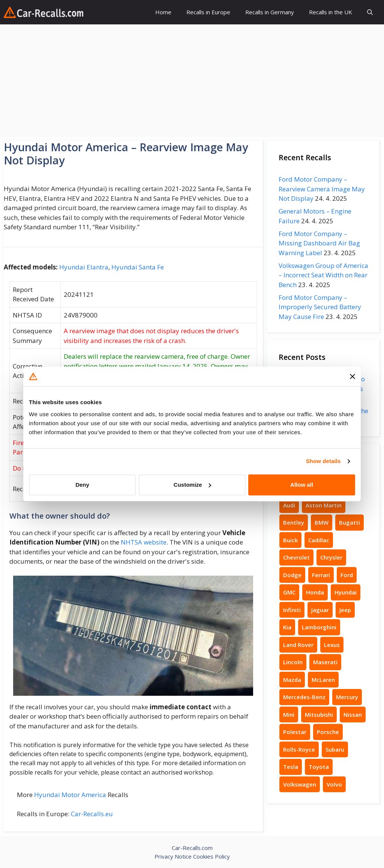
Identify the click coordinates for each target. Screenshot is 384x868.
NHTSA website (144, 542)
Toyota (319, 767)
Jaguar (320, 610)
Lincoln (293, 662)
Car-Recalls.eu (92, 814)
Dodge (292, 575)
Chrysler (331, 557)
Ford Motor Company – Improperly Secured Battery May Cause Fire (320, 307)
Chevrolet (296, 557)
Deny (82, 485)
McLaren (323, 680)
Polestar (295, 732)
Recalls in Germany (270, 12)
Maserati (325, 662)
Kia (287, 627)
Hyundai (346, 592)
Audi (289, 505)
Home (163, 12)
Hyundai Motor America (70, 795)
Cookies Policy (211, 856)
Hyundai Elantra (84, 267)
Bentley (294, 522)
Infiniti (292, 610)
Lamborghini (319, 627)
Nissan (353, 715)
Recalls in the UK (331, 12)
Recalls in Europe (208, 12)
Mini (289, 715)
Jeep (345, 610)
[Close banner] (352, 376)
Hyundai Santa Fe (138, 267)
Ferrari (321, 575)
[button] (370, 12)
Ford (347, 575)
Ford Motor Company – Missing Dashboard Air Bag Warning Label (319, 243)
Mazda (292, 680)
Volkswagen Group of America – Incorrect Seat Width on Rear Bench (323, 275)
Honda (315, 592)
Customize (192, 485)
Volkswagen (300, 784)
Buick (290, 540)
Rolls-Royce (299, 749)
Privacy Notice (173, 856)
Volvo (334, 784)
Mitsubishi (319, 715)
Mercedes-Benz (304, 697)
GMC (289, 592)
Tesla (291, 767)
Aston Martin (324, 505)
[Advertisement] (192, 81)
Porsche (328, 732)
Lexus (332, 645)
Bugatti (349, 522)
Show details (323, 461)
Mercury (347, 697)
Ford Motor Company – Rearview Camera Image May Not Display (322, 189)
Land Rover (298, 645)
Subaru (335, 749)
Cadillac (319, 540)
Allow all (302, 485)
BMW (322, 522)
